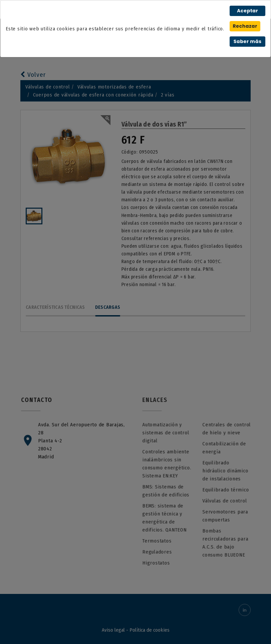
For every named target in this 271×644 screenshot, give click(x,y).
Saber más (248, 41)
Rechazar (245, 26)
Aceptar (247, 11)
